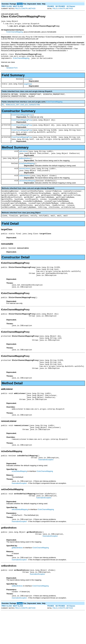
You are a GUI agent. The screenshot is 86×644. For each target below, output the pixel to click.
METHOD (32, 9)
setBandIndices (24, 184)
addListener (23, 157)
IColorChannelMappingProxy (22, 118)
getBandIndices (25, 165)
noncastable (28, 81)
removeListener (25, 176)
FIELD (17, 9)
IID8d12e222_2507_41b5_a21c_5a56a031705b (23, 108)
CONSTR (24, 9)
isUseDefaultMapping (27, 171)
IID (3, 108)
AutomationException (46, 487)
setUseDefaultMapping (27, 190)
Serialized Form (12, 69)
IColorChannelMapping (15, 32)
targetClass (28, 86)
